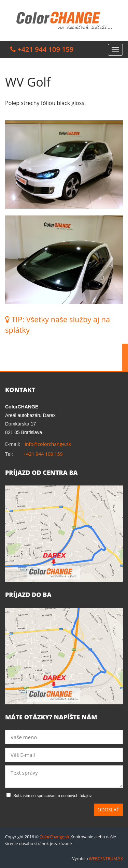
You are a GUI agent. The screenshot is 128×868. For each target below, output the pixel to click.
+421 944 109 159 (43, 454)
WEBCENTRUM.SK (106, 859)
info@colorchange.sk (48, 444)
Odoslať (109, 810)
